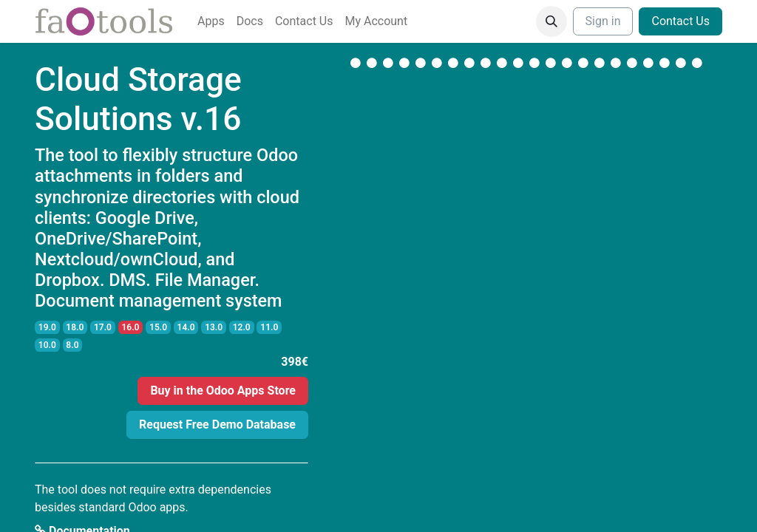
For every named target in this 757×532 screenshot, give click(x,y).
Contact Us (680, 21)
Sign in (603, 21)
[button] (551, 21)
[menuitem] (211, 21)
